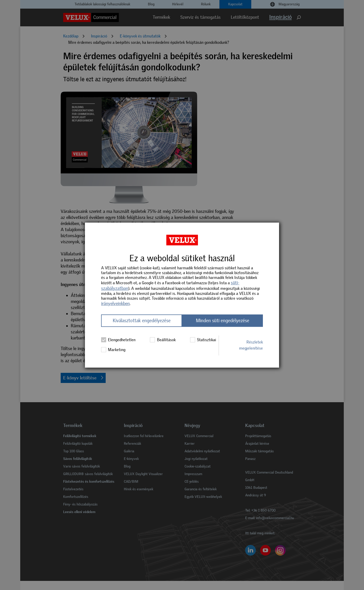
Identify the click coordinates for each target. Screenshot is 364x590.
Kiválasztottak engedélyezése (142, 321)
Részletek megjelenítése (251, 345)
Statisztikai (203, 340)
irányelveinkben (115, 303)
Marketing (113, 350)
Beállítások (163, 340)
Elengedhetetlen (118, 340)
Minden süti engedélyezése (223, 321)
